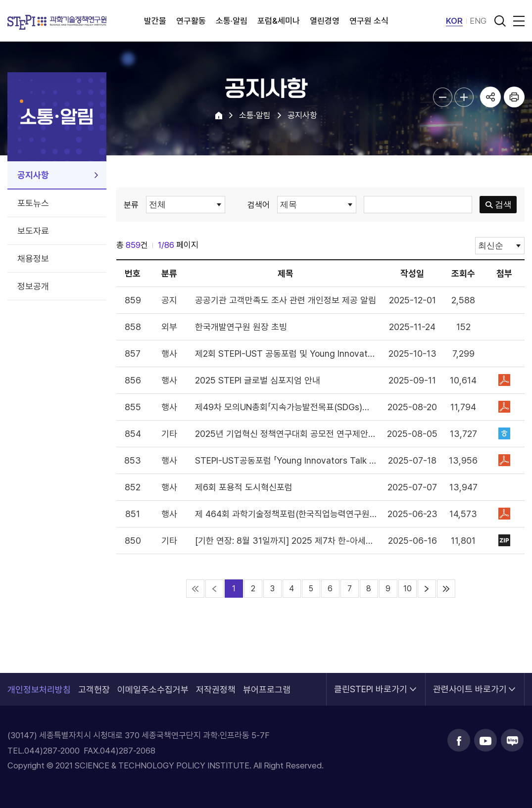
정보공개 (33, 286)
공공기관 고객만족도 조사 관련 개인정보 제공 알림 (286, 300)
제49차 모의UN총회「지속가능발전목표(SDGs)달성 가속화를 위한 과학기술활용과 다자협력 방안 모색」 (286, 407)
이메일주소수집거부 (153, 689)
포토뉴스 (33, 203)
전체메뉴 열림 (517, 21)
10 (408, 589)
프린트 (514, 97)
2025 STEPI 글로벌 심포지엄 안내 (258, 380)
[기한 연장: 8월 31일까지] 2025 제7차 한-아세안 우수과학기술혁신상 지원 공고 (286, 541)
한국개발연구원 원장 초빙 (241, 327)
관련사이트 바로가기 (470, 684)
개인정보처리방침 (39, 689)
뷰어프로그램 (267, 689)
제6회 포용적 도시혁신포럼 (244, 487)
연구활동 (191, 21)
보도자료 (33, 231)
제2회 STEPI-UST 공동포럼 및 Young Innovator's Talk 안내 (286, 354)
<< (195, 589)
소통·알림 (232, 21)
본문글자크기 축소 (443, 97)
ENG (478, 21)
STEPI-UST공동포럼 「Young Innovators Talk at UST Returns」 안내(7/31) (286, 460)
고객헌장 (94, 689)
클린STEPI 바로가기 (371, 684)
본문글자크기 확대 (464, 97)
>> (446, 589)
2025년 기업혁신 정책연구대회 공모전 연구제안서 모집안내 (286, 434)
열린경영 (325, 21)
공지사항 (33, 175)
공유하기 (490, 97)
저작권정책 (216, 689)
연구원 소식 (369, 21)
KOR (454, 21)
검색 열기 (500, 21)
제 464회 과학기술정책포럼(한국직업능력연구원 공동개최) (286, 514)
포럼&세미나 (279, 21)
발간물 (155, 21)
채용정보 (33, 259)
